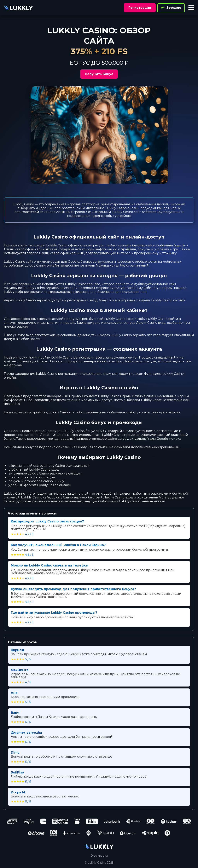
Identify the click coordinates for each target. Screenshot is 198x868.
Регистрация (140, 8)
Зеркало (171, 8)
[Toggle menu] (191, 8)
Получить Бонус (99, 74)
